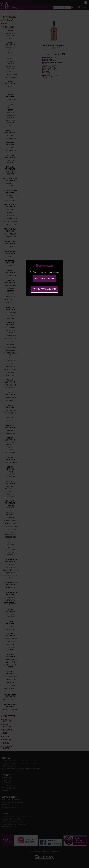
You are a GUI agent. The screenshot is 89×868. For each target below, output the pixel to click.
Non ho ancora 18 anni (44, 289)
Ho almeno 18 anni (44, 279)
